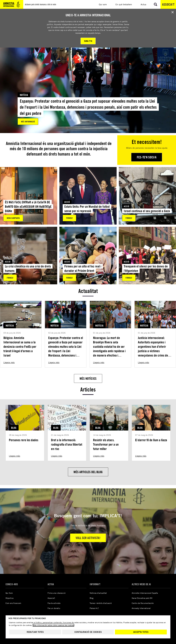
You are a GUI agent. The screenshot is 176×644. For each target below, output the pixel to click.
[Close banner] (173, 12)
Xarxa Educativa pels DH (142, 598)
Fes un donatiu (54, 608)
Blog (92, 598)
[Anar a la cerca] (156, 4)
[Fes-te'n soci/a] (147, 157)
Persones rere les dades (24, 440)
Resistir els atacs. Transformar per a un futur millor (106, 444)
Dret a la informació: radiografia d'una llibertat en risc (67, 444)
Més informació (28, 122)
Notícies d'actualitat (98, 593)
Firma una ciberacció (57, 593)
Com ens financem (13, 603)
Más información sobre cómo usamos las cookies (53, 622)
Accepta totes (141, 629)
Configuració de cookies (88, 629)
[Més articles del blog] (88, 472)
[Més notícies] (88, 378)
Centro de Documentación (143, 603)
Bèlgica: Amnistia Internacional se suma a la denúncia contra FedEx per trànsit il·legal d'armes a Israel (20, 347)
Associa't (168, 4)
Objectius (9, 598)
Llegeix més (9, 362)
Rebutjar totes (35, 629)
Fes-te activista (54, 603)
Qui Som (9, 593)
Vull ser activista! (88, 538)
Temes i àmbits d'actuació (101, 603)
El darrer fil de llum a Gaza (151, 440)
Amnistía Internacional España (145, 593)
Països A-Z (94, 608)
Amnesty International (141, 608)
